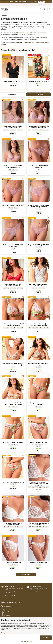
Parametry (38, 94)
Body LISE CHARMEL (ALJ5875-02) (13, 82)
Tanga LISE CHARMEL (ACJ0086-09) (13, 482)
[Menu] (50, 9)
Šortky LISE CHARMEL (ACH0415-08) (13, 205)
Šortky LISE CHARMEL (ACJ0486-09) (13, 442)
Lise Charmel (5, 39)
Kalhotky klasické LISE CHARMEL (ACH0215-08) (13, 246)
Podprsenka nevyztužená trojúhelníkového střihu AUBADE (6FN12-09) (38, 484)
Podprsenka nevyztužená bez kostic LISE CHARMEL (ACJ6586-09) (13, 364)
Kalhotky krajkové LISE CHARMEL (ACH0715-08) (38, 167)
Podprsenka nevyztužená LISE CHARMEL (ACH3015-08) (13, 167)
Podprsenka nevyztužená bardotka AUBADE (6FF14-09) (39, 524)
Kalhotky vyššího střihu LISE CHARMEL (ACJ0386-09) (38, 443)
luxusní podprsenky (29, 43)
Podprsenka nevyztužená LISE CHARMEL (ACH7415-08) (13, 127)
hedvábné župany (42, 33)
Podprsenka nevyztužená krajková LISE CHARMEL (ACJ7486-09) (39, 325)
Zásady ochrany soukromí (8, 633)
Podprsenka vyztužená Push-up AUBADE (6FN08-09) (13, 524)
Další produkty (26, 574)
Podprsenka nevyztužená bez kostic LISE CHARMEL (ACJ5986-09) (38, 364)
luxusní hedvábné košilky (26, 33)
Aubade (46, 38)
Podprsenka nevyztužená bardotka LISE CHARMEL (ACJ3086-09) (13, 404)
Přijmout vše (46, 638)
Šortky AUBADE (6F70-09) (13, 563)
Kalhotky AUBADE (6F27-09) (39, 563)
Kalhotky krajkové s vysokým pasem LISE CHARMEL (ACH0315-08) (39, 206)
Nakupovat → (41, 2)
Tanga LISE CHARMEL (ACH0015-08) (39, 245)
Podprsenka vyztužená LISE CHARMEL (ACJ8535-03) (13, 285)
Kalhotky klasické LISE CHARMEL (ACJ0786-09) (39, 404)
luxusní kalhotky (40, 43)
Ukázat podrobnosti (27, 641)
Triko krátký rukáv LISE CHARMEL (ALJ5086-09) (38, 285)
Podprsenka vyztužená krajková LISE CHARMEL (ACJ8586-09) (13, 325)
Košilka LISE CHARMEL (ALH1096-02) (39, 82)
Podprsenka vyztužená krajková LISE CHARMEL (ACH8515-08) (38, 127)
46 (28, 579)
